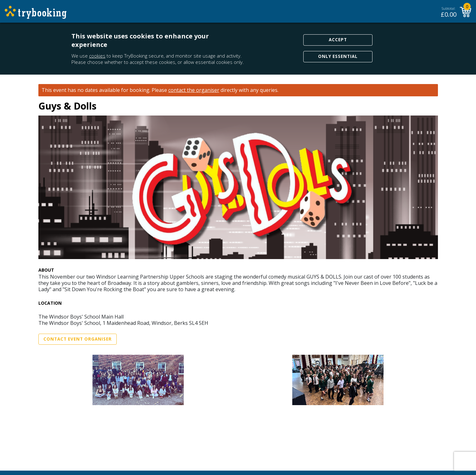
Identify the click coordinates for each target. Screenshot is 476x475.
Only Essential (338, 56)
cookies (97, 56)
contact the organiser (194, 90)
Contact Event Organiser (78, 339)
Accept (338, 40)
